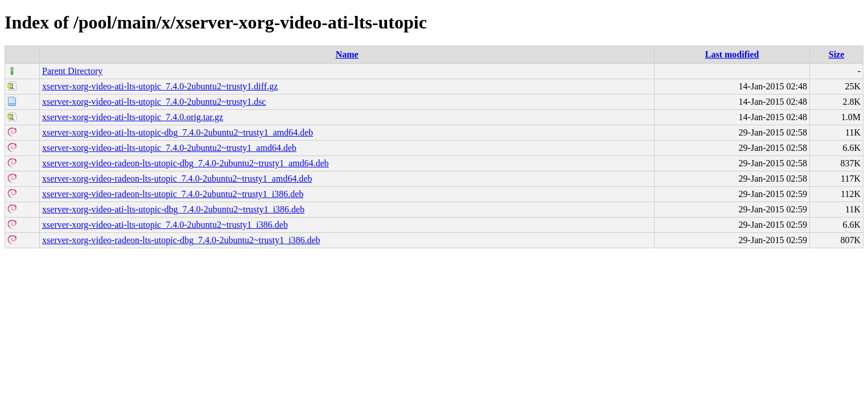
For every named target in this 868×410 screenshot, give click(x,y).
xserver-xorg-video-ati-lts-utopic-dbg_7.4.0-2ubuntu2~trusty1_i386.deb (173, 209)
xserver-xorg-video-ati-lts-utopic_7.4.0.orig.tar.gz (133, 117)
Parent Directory (72, 71)
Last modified (732, 54)
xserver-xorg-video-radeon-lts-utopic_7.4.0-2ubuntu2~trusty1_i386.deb (173, 194)
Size (837, 54)
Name (347, 54)
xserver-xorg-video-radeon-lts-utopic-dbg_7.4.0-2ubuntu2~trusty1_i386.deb (181, 240)
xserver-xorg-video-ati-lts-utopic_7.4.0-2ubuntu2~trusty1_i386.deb (165, 225)
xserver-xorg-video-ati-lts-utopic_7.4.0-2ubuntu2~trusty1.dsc (154, 102)
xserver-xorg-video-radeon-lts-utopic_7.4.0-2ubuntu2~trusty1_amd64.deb (177, 179)
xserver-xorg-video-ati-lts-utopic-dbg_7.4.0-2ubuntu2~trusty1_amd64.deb (178, 132)
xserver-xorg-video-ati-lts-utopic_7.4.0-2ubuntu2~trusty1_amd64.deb (169, 148)
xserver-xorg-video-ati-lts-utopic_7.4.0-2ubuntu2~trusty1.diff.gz (160, 86)
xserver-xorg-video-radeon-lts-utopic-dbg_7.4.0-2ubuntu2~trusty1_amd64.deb (185, 163)
